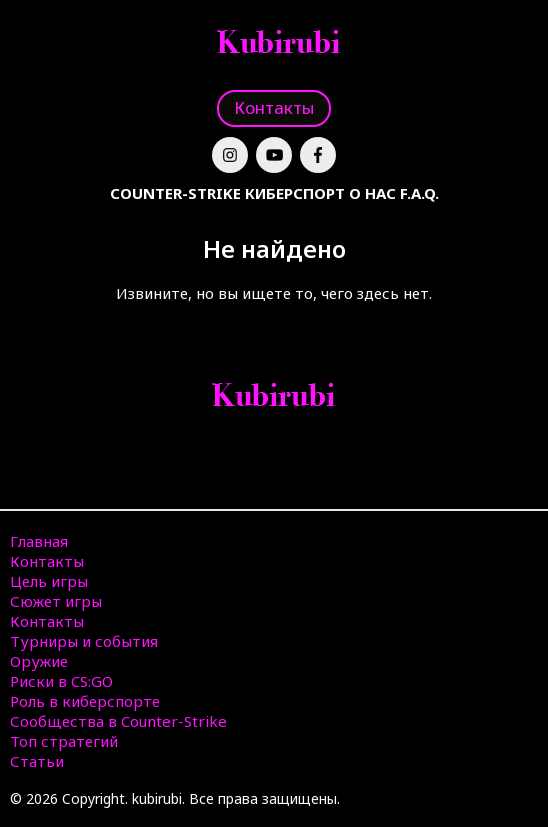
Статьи (37, 761)
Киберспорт (295, 193)
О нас (372, 193)
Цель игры (49, 581)
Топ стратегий (64, 741)
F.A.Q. (419, 193)
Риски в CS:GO (61, 681)
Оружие (39, 661)
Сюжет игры (56, 601)
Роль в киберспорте (85, 701)
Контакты (274, 107)
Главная (39, 541)
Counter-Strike (175, 193)
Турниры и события (84, 641)
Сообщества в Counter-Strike (118, 721)
